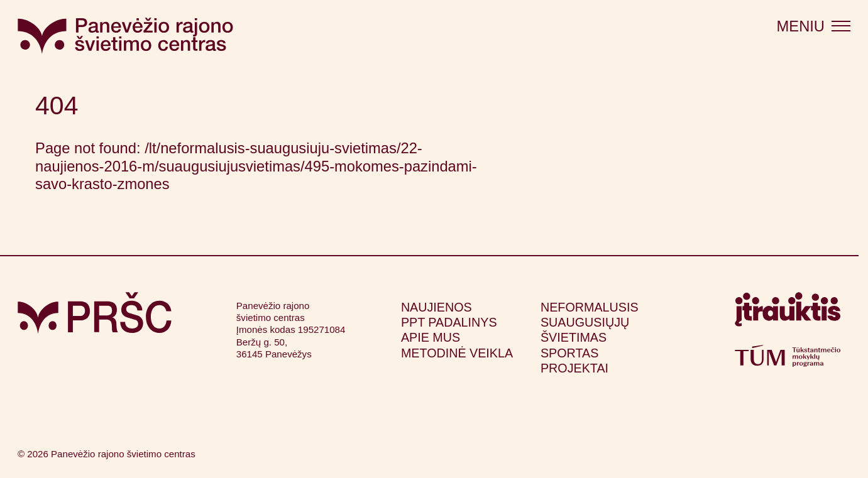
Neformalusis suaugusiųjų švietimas (590, 323)
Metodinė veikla (457, 353)
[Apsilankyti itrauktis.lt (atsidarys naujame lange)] (788, 314)
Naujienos (437, 307)
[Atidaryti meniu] (814, 27)
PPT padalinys (449, 322)
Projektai (574, 368)
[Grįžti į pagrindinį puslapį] (95, 313)
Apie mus (431, 337)
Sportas (569, 353)
